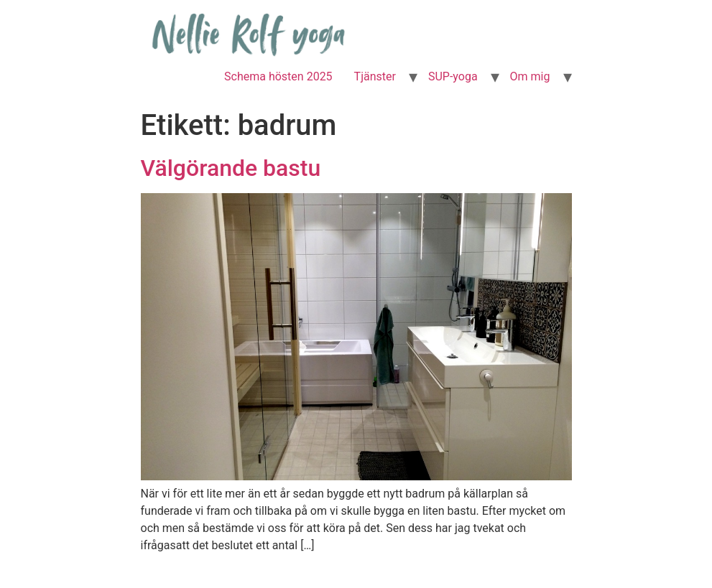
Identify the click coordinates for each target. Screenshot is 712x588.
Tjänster (375, 76)
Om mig (530, 76)
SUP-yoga (453, 76)
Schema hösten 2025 (278, 76)
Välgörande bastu (231, 168)
